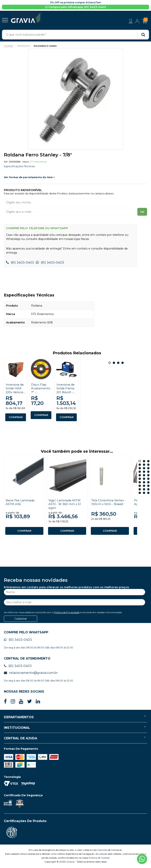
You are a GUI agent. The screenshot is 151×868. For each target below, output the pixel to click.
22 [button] (140, 487)
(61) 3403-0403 (20, 263)
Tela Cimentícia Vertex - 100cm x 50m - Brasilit (110, 503)
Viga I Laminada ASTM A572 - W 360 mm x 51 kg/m (66, 505)
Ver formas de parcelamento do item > (29, 178)
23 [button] (144, 487)
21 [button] (148, 483)
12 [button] (148, 472)
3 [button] (118, 364)
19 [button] (140, 483)
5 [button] (144, 465)
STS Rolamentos (38, 162)
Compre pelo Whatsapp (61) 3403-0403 (76, 7)
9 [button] (148, 469)
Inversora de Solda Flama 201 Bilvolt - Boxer (66, 391)
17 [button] (144, 479)
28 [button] (140, 494)
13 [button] (140, 476)
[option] (76, 100)
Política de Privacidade (67, 613)
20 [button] (144, 483)
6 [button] (148, 465)
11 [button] (144, 472)
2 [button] (114, 364)
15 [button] (148, 476)
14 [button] (144, 476)
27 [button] (148, 490)
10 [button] (140, 472)
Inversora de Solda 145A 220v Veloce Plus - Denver (15, 393)
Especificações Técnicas (20, 167)
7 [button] (140, 469)
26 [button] (144, 490)
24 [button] (148, 487)
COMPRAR (16, 418)
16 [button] (140, 479)
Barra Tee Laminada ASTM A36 (21, 503)
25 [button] (140, 490)
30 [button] (148, 494)
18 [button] (148, 479)
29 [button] (144, 494)
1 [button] (110, 364)
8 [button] (144, 469)
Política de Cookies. (100, 859)
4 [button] (122, 364)
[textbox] (75, 35)
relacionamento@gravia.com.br (31, 674)
